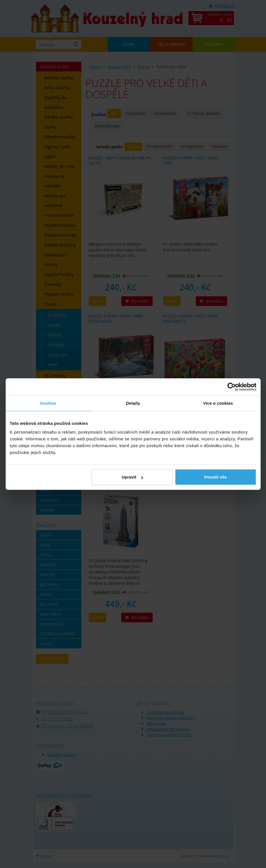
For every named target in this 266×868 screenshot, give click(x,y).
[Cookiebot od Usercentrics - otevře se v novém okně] (232, 387)
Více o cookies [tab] (218, 403)
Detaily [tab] (133, 403)
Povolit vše (215, 477)
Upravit (132, 477)
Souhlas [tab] (48, 403)
